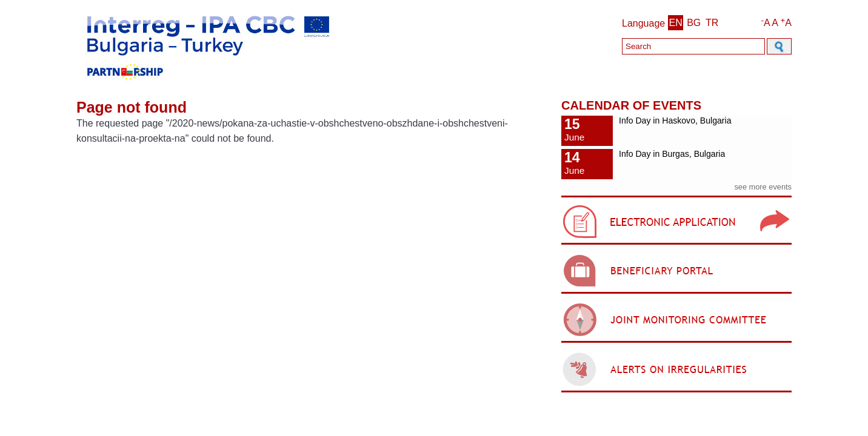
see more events (763, 187)
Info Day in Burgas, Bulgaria (672, 154)
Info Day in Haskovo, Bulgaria (675, 121)
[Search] (693, 46)
